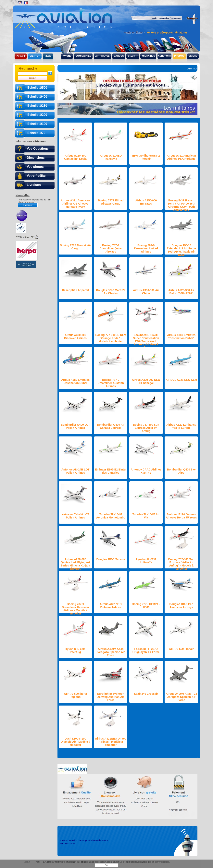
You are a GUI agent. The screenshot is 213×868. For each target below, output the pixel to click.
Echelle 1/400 (37, 97)
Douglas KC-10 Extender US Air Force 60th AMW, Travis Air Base (181, 250)
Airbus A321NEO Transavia (111, 157)
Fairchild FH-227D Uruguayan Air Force (146, 650)
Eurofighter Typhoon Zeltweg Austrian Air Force (111, 697)
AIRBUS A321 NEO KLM (181, 380)
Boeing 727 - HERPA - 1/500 (146, 606)
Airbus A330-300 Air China (146, 292)
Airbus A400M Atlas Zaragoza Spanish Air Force (111, 652)
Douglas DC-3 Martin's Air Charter (111, 292)
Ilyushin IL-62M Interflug (75, 650)
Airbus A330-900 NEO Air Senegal (146, 381)
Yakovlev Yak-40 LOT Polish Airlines (75, 516)
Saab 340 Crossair (146, 694)
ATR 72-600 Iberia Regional (75, 695)
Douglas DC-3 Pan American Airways (181, 606)
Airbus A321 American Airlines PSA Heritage (181, 157)
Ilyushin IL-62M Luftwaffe (146, 561)
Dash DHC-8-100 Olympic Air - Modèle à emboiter (75, 742)
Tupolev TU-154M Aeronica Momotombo (111, 516)
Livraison (34, 185)
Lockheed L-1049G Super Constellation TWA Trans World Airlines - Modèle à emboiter (146, 341)
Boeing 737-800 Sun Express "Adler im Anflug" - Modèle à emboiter (181, 564)
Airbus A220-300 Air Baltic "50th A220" (181, 292)
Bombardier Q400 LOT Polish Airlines (75, 426)
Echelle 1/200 (37, 115)
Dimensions (36, 158)
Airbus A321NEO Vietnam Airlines (111, 606)
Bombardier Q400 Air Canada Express (111, 426)
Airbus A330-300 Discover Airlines (75, 337)
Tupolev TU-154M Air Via (146, 516)
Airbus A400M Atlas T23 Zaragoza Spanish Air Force (181, 697)
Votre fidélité (36, 176)
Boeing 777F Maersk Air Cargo (75, 247)
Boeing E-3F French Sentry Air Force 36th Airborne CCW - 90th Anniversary (181, 205)
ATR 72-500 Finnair (181, 649)
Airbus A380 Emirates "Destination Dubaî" (181, 337)
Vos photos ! (36, 167)
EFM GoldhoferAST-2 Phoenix (146, 157)
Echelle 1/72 (36, 133)
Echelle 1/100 (37, 124)
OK (106, 865)
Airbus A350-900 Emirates (146, 202)
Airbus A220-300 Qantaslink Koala (75, 157)
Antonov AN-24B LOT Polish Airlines (75, 471)
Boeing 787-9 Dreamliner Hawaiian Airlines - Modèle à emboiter (75, 609)
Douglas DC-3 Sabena (111, 559)
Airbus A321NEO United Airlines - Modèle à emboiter (111, 742)
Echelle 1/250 (37, 106)
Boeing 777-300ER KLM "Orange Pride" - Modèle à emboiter (111, 338)
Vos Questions (38, 149)
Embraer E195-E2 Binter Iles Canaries (111, 471)
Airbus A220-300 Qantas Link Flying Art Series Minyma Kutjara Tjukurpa (75, 564)
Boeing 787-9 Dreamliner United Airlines (146, 248)
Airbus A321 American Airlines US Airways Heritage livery (75, 204)
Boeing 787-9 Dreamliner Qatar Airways (111, 248)
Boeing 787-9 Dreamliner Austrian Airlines (111, 383)
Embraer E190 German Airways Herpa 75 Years (181, 516)
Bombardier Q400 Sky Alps (181, 471)
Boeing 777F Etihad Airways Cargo (111, 202)
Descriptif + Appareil (75, 290)
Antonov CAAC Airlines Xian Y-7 (146, 471)
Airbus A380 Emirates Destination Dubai (75, 381)
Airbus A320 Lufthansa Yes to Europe (181, 426)
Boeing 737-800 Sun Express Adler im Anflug (146, 428)
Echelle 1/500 (37, 88)
